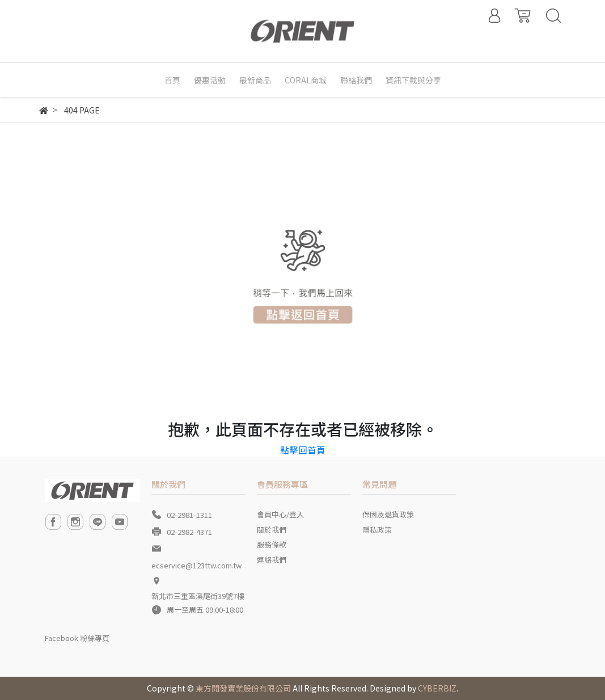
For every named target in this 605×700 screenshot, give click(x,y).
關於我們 (272, 530)
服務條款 (272, 544)
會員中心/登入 (280, 514)
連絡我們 (272, 560)
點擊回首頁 (303, 450)
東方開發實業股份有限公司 (243, 688)
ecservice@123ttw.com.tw (196, 565)
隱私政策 (377, 530)
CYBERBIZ (437, 688)
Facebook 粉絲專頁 (77, 638)
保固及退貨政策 (388, 514)
